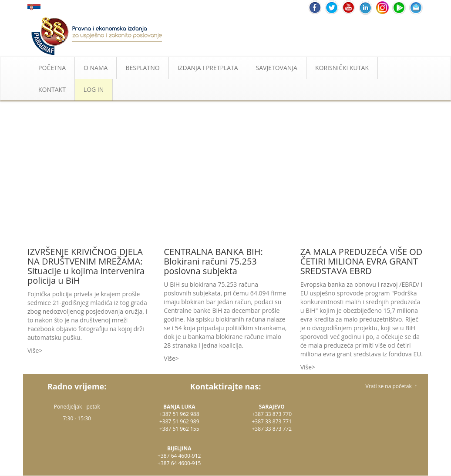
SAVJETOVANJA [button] (277, 68)
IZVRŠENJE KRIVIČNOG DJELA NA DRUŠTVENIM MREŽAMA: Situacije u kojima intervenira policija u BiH (86, 266)
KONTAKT (52, 89)
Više (33, 350)
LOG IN (94, 89)
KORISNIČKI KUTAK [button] (342, 68)
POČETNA (52, 68)
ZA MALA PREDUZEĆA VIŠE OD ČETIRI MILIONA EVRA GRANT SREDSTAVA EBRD (362, 261)
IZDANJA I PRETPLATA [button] (208, 68)
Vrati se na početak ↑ (391, 386)
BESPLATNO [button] (142, 68)
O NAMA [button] (96, 68)
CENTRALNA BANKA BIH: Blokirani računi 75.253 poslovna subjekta (213, 261)
